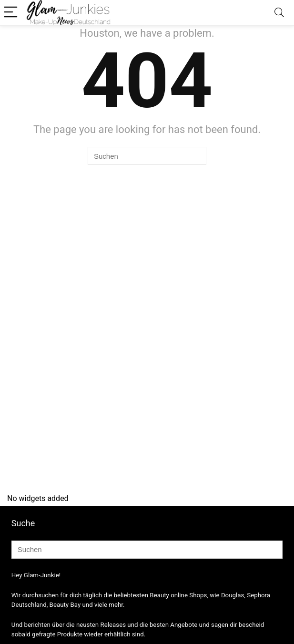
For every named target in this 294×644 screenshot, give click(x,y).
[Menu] (11, 13)
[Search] (279, 13)
